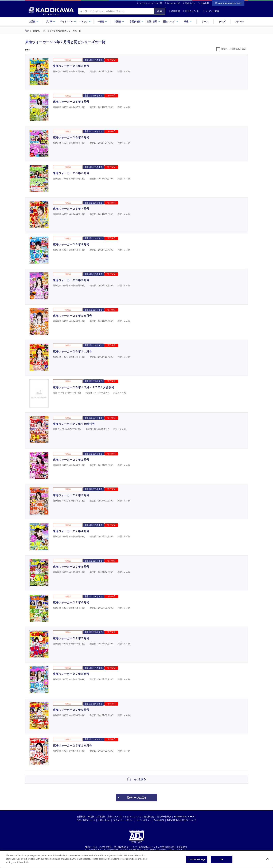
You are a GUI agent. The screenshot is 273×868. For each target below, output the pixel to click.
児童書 (119, 22)
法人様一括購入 (164, 817)
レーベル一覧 (173, 3)
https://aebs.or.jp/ (124, 853)
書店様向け (149, 817)
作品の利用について (86, 820)
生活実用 (154, 22)
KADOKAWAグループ (184, 817)
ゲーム (205, 22)
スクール (239, 22)
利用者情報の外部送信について (182, 820)
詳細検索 (174, 11)
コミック (85, 22)
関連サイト (190, 3)
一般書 (102, 22)
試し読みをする (94, 60)
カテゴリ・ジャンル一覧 (150, 3)
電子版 (111, 60)
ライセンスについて (132, 817)
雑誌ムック (171, 22)
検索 (160, 11)
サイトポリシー (144, 820)
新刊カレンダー (192, 11)
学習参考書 (136, 22)
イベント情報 (211, 11)
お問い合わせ (104, 820)
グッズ (222, 22)
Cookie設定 (159, 820)
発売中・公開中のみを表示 (234, 49)
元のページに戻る (136, 798)
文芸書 (34, 22)
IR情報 (91, 817)
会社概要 (81, 817)
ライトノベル (68, 22)
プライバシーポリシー (124, 820)
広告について (114, 817)
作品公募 (205, 3)
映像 (188, 22)
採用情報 (101, 817)
